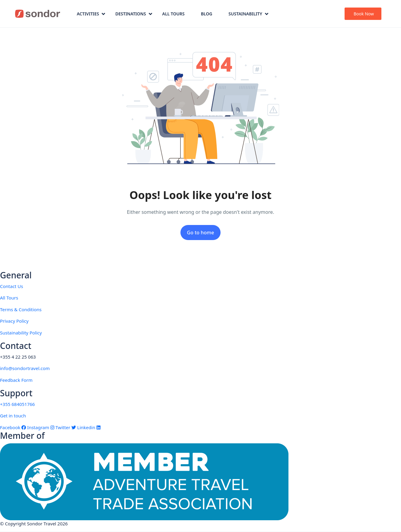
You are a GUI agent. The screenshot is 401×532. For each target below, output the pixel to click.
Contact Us (11, 286)
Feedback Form (16, 380)
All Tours (173, 14)
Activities (91, 14)
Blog (207, 14)
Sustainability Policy (21, 333)
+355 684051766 (17, 404)
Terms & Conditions (21, 309)
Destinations (134, 14)
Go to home (201, 233)
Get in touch (13, 416)
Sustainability (248, 14)
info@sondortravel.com (25, 368)
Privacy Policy (14, 321)
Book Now (364, 14)
